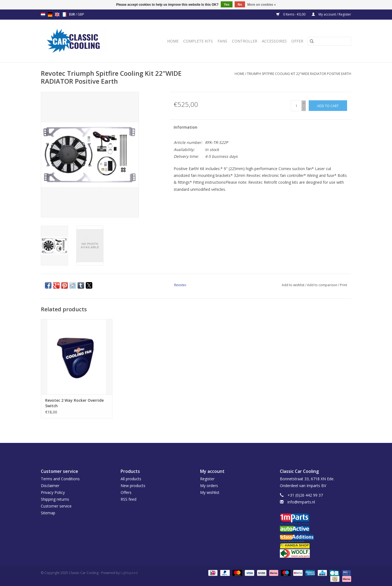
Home (173, 41)
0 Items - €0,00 (291, 14)
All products (131, 479)
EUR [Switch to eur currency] (72, 14)
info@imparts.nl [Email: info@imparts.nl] (301, 502)
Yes (227, 5)
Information (186, 127)
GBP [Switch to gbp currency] (81, 14)
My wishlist (210, 492)
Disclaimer (50, 486)
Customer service (56, 506)
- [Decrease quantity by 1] (304, 108)
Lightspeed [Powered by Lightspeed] (129, 573)
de (50, 14)
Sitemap (48, 513)
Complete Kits (198, 41)
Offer (297, 41)
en (57, 14)
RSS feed (128, 499)
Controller (245, 41)
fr (64, 14)
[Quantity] (296, 106)
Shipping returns (55, 499)
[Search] (329, 41)
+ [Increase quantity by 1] (304, 103)
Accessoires (274, 41)
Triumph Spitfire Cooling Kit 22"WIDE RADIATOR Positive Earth (299, 74)
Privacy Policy (53, 492)
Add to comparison (323, 285)
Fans (222, 41)
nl (43, 14)
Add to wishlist (293, 285)
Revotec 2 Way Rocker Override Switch (74, 403)
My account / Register (331, 14)
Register (207, 479)
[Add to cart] (328, 106)
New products (133, 486)
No (240, 5)
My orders (209, 486)
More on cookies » (262, 5)
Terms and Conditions (60, 479)
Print (344, 285)
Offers (126, 492)
